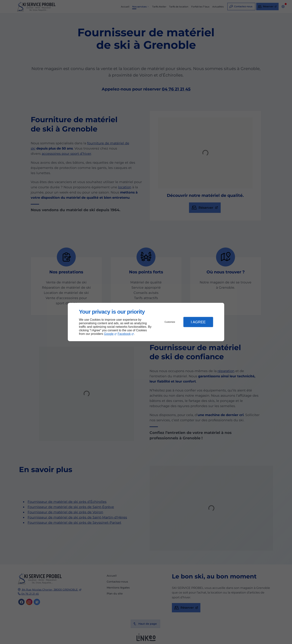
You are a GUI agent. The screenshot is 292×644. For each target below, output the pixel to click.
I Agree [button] (198, 322)
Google (109, 334)
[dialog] (146, 322)
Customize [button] (170, 322)
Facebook (124, 334)
